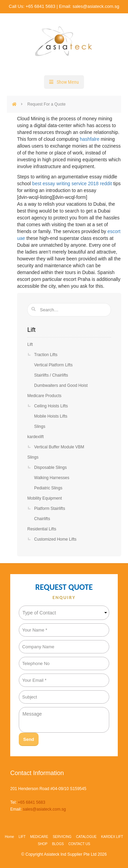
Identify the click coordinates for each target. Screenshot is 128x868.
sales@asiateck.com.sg (96, 6)
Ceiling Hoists (51, 406)
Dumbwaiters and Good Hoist (61, 385)
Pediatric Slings (48, 488)
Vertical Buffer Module (59, 447)
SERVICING (62, 837)
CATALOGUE (86, 837)
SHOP (43, 844)
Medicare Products (44, 396)
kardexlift (35, 437)
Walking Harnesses (52, 478)
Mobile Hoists (51, 416)
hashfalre (90, 139)
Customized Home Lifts (55, 539)
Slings (40, 426)
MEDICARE (39, 837)
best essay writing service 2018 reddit (72, 184)
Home (9, 837)
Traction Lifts (46, 355)
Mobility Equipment (45, 498)
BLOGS (58, 844)
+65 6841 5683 (40, 6)
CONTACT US (79, 844)
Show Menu (68, 82)
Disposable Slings (50, 467)
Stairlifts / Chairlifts (51, 375)
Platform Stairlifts (50, 508)
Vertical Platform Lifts (53, 365)
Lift (30, 344)
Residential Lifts (42, 529)
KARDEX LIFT (112, 837)
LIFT (22, 837)
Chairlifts (42, 519)
